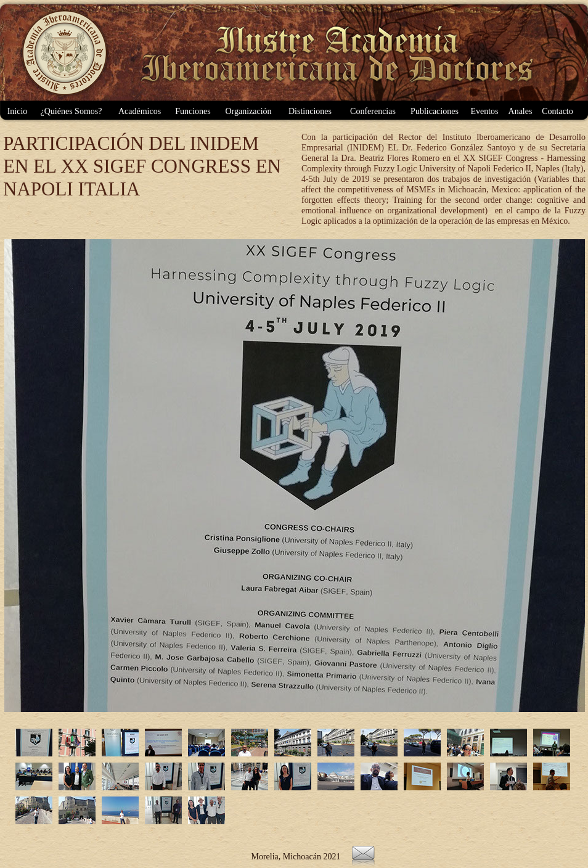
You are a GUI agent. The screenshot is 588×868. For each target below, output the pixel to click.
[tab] (34, 743)
